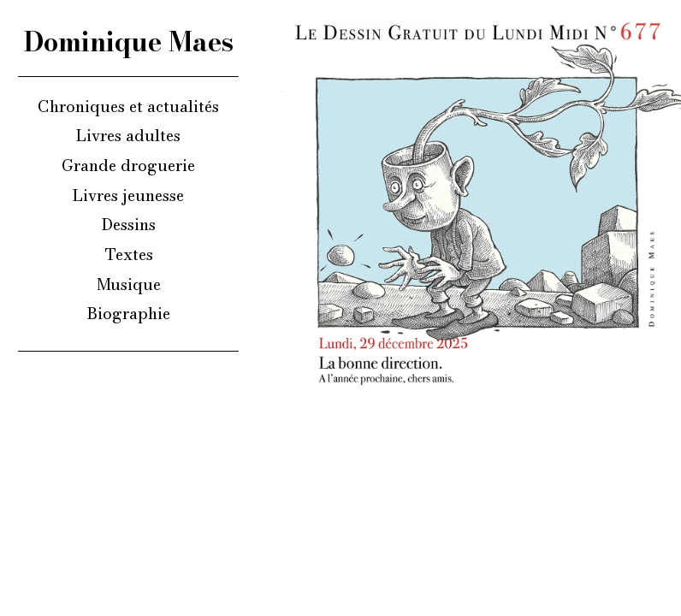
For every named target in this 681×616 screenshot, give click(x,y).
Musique (129, 284)
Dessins (129, 224)
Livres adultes (128, 135)
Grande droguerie (128, 165)
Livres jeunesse (128, 195)
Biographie (129, 313)
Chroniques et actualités (128, 106)
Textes (129, 254)
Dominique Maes (129, 42)
